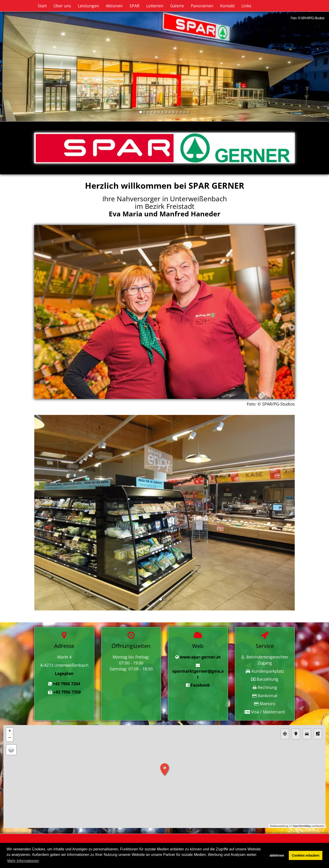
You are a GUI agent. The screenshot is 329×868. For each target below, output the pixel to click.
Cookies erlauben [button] (306, 855)
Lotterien (155, 6)
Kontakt (227, 6)
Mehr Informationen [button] (23, 861)
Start (42, 6)
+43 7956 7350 (67, 692)
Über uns (62, 6)
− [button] (10, 738)
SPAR (134, 6)
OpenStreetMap (302, 826)
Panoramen (202, 6)
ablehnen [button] (277, 855)
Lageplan (64, 673)
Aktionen (114, 6)
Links (246, 6)
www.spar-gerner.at (200, 657)
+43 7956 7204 (66, 684)
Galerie (177, 6)
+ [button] (10, 731)
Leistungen (88, 6)
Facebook (200, 685)
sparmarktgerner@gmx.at (198, 674)
